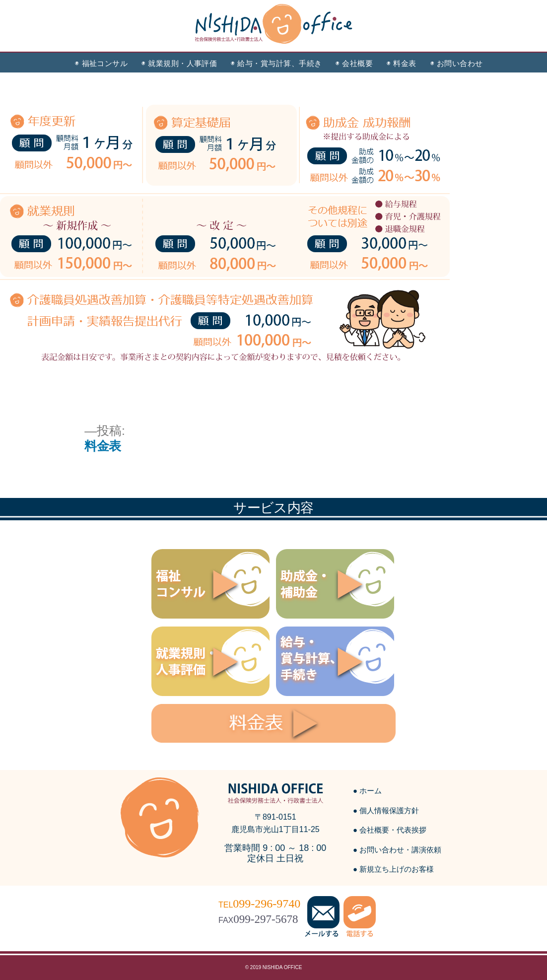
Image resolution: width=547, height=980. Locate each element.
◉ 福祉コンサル (101, 63)
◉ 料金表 (401, 63)
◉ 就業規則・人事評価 (179, 63)
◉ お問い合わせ (457, 63)
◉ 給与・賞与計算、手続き (276, 63)
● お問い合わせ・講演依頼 (397, 850)
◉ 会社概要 (354, 63)
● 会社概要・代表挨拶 (390, 830)
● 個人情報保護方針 (386, 810)
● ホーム (367, 791)
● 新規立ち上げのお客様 (393, 869)
